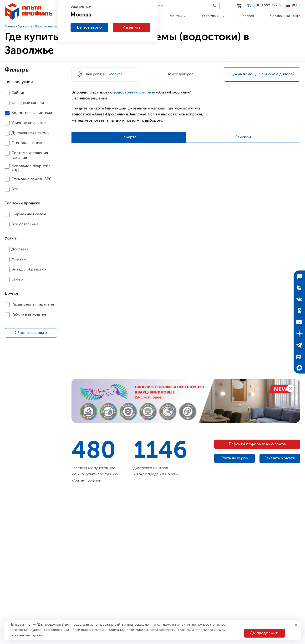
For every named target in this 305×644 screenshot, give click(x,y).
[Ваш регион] (184, 64)
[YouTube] (299, 322)
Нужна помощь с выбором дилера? (262, 74)
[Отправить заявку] (299, 288)
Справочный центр (285, 16)
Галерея (248, 16)
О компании (212, 16)
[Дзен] (299, 333)
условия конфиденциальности (57, 630)
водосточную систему (134, 93)
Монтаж (176, 16)
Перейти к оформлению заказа (257, 444)
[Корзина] (239, 6)
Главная (10, 27)
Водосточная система (50, 27)
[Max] (299, 368)
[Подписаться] (299, 276)
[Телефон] (264, 5)
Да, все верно (89, 28)
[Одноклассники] (299, 311)
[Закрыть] (296, 625)
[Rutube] (299, 356)
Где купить (25, 27)
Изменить (132, 28)
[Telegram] (299, 345)
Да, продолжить (265, 633)
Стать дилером (235, 458)
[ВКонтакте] (299, 299)
